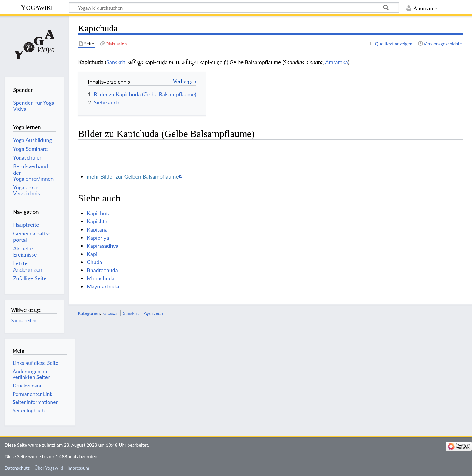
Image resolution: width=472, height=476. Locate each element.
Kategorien (89, 313)
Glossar (111, 313)
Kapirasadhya (102, 246)
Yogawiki (37, 7)
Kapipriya (98, 238)
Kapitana (97, 229)
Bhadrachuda (102, 270)
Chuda (94, 262)
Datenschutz (17, 468)
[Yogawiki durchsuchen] (234, 8)
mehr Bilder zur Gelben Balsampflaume (133, 176)
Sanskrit (116, 62)
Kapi (92, 254)
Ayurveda (153, 313)
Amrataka (336, 62)
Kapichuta (99, 213)
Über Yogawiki (49, 468)
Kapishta (97, 221)
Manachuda (101, 278)
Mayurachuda (103, 286)
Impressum (78, 468)
